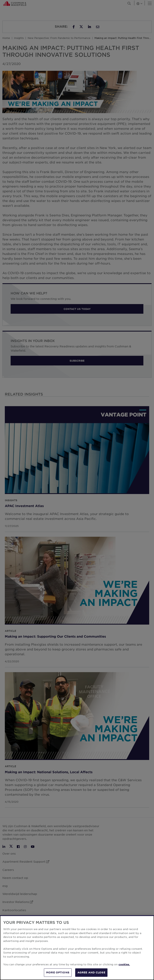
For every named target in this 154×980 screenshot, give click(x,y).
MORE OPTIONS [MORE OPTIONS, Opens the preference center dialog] (58, 972)
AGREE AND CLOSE (91, 972)
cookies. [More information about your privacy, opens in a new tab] (124, 964)
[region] (77, 948)
